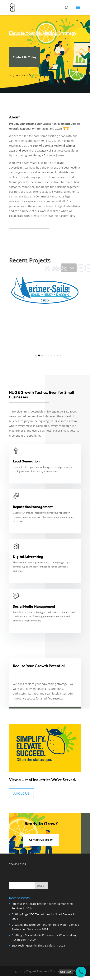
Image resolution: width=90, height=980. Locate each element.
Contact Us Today (25, 57)
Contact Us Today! (41, 840)
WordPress (73, 971)
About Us (21, 793)
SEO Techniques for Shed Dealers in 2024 (38, 945)
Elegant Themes (37, 971)
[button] (73, 268)
